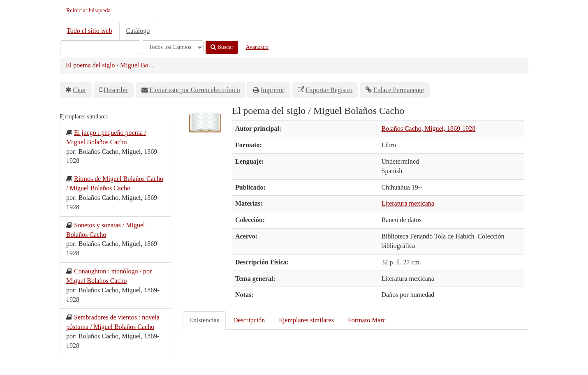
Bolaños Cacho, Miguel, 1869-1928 (429, 128)
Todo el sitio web (89, 31)
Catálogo (138, 31)
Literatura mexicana (408, 203)
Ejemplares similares (306, 320)
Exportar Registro (329, 90)
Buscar (222, 47)
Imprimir (273, 90)
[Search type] (173, 47)
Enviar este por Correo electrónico (194, 90)
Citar (80, 90)
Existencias (204, 320)
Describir (116, 90)
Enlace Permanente (399, 90)
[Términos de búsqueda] (100, 47)
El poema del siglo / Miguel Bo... (110, 65)
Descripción (249, 320)
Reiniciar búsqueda (88, 10)
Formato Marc (367, 320)
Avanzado (257, 47)
